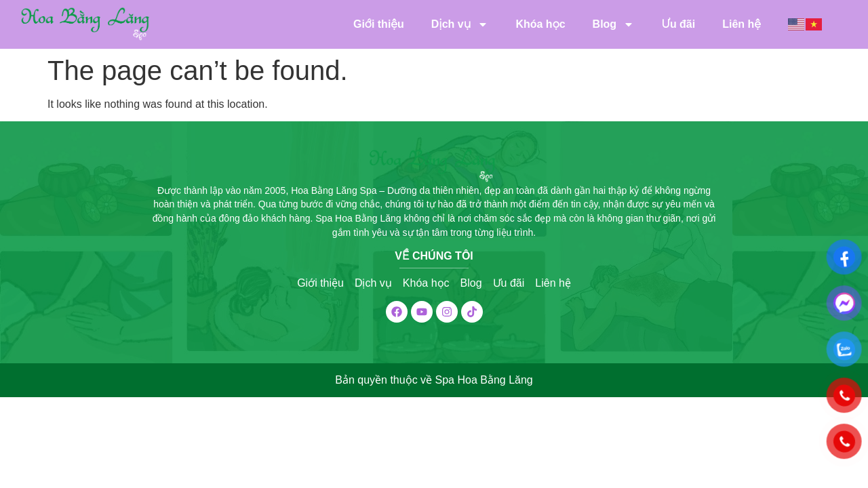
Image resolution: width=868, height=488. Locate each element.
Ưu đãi (678, 24)
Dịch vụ (460, 24)
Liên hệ (742, 24)
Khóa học (540, 24)
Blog (614, 24)
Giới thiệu (379, 24)
